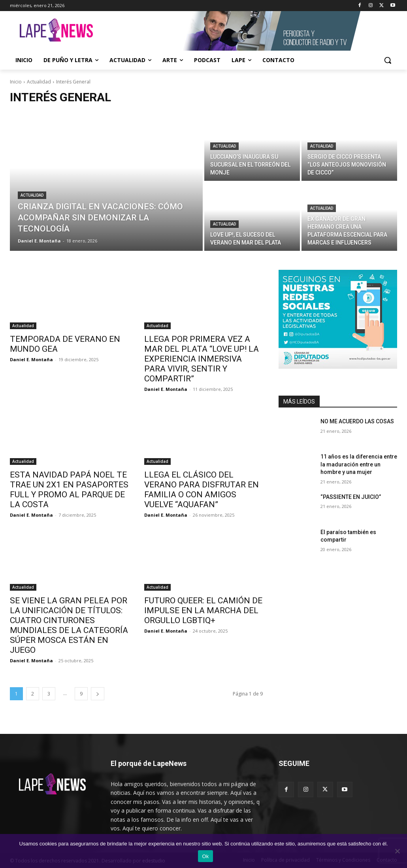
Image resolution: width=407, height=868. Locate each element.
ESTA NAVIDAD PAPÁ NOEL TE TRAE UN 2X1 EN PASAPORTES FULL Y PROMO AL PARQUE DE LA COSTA (69, 490)
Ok (205, 856)
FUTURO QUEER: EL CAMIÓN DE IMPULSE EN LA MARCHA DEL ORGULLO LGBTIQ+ (203, 610)
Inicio (16, 82)
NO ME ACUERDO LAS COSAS (357, 421)
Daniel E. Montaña (31, 359)
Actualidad (39, 82)
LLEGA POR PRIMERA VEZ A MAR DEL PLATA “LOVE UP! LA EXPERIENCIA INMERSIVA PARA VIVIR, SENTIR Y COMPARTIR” (202, 359)
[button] (388, 60)
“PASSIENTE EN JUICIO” (351, 497)
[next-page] (98, 694)
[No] (397, 851)
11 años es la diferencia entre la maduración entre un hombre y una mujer (359, 464)
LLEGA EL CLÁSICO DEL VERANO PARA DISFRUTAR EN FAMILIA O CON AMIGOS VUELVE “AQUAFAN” (202, 490)
